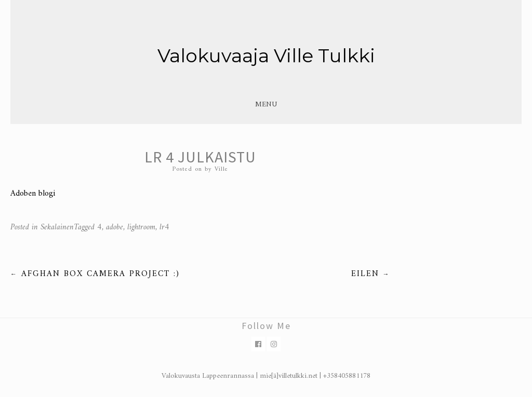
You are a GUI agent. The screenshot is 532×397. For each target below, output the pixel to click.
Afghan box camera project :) (95, 274)
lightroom (141, 227)
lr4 (164, 227)
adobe (115, 227)
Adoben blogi (33, 194)
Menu (266, 105)
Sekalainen (57, 227)
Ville (221, 169)
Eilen (371, 274)
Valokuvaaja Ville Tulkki (266, 56)
